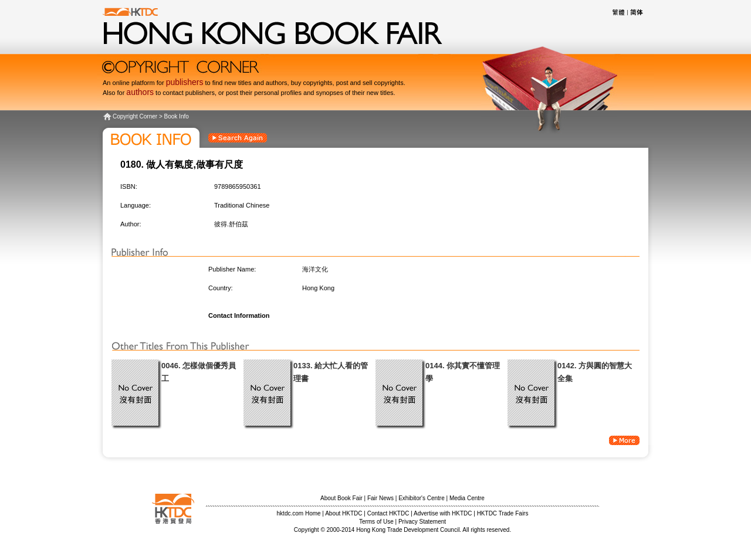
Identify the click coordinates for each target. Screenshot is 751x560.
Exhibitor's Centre (422, 498)
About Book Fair (341, 498)
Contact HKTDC (388, 513)
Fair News (380, 498)
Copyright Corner (135, 116)
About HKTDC (344, 513)
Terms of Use (376, 522)
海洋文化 (315, 269)
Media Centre (467, 498)
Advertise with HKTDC (443, 513)
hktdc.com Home (299, 513)
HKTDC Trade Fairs (503, 513)
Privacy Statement (422, 522)
